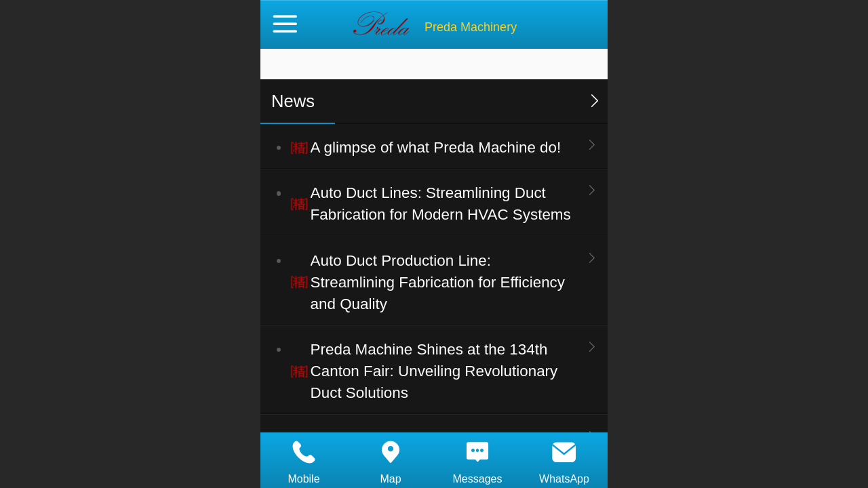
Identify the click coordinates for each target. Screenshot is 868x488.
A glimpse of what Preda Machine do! (436, 147)
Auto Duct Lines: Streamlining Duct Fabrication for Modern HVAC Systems (441, 204)
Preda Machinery (471, 27)
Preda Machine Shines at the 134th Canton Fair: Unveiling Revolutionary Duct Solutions (434, 371)
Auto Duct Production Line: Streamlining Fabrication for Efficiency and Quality (438, 282)
